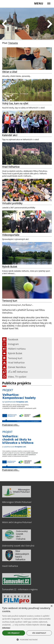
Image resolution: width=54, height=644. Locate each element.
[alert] (27, 624)
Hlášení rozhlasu (14, 349)
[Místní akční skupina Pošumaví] (17, 517)
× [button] (51, 606)
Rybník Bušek (10, 267)
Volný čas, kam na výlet (15, 103)
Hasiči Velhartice (10, 566)
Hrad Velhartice (11, 167)
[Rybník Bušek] (27, 253)
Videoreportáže (11, 235)
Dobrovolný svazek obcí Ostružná (18, 546)
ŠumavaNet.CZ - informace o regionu (20, 589)
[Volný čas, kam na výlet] (27, 90)
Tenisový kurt (10, 301)
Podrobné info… (11, 425)
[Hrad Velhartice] (27, 153)
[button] (27, 639)
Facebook (10, 339)
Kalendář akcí (10, 135)
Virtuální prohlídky (12, 203)
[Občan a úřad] (27, 59)
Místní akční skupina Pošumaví (17, 522)
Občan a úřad (10, 72)
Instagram (10, 344)
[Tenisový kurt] (27, 287)
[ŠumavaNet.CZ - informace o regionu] (17, 584)
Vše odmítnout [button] (39, 633)
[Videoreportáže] (27, 222)
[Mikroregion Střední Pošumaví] (17, 497)
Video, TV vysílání (14, 377)
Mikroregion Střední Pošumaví (17, 502)
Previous (4, 24)
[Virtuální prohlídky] (27, 190)
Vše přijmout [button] (14, 633)
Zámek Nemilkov (14, 367)
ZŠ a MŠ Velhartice (15, 372)
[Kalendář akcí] (27, 122)
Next (50, 24)
